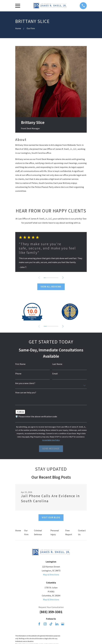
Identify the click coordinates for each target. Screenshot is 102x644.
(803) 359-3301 (51, 612)
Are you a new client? (25, 383)
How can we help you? (26, 393)
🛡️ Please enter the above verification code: (36, 417)
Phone (18, 374)
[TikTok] (51, 624)
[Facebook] (39, 624)
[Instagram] (45, 624)
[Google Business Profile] (63, 624)
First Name (20, 364)
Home (18, 531)
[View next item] (63, 278)
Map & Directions (51, 575)
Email (55, 374)
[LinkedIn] (57, 624)
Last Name (57, 364)
